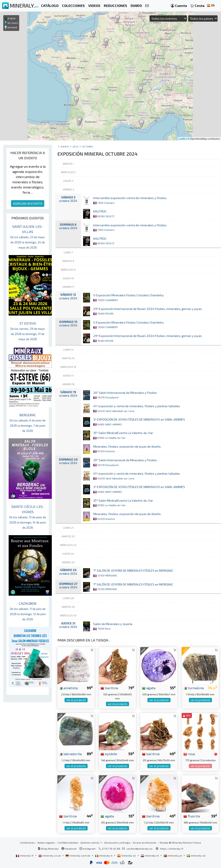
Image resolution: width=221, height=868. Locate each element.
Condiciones (27, 842)
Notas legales (46, 842)
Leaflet (182, 139)
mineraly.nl (150, 855)
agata (149, 688)
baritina (109, 688)
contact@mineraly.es (140, 849)
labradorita (70, 754)
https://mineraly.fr (172, 849)
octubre (88, 146)
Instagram (88, 849)
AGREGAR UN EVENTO (28, 203)
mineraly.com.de (78, 855)
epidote (109, 754)
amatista (68, 688)
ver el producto (76, 700)
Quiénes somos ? (91, 842)
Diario (65, 146)
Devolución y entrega (117, 842)
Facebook (69, 849)
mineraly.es (127, 855)
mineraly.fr (25, 855)
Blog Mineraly (48, 849)
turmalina (194, 688)
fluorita (192, 816)
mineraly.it (104, 855)
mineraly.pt (173, 855)
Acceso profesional (145, 842)
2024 (75, 146)
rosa (189, 754)
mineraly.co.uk (50, 855)
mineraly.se (196, 855)
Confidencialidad (68, 842)
